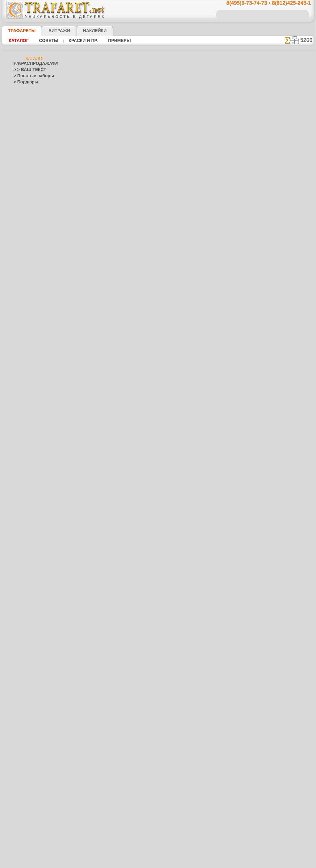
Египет (19, 391)
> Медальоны (25, 150)
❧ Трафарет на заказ (32, 793)
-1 (135, 230)
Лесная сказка (30, 348)
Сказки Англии (31, 305)
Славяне (21, 675)
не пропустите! (283, 377)
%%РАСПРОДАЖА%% (33, 64)
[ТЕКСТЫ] (27, 762)
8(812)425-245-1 (200, 305)
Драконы (22, 385)
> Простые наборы (30, 76)
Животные (23, 397)
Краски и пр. (77, 40)
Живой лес (27, 292)
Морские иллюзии (30, 490)
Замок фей (27, 342)
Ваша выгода (97, 151)
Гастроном (23, 255)
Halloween (27, 613)
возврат (171, 358)
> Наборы (22, 162)
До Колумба (24, 379)
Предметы (23, 632)
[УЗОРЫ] (26, 768)
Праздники (23, 607)
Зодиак (20, 416)
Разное (24, 132)
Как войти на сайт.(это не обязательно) (35, 827)
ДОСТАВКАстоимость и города (283, 272)
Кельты (20, 434)
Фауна (24, 95)
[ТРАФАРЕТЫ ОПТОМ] (33, 731)
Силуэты (21, 669)
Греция (20, 268)
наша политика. (189, 863)
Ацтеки (20, 212)
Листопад (22, 478)
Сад (17, 663)
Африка (20, 218)
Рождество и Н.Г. (33, 620)
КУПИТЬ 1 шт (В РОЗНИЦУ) (116, 164)
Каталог (18, 40)
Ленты (19, 471)
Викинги (21, 237)
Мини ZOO (27, 335)
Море (23, 113)
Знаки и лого (25, 410)
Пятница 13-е (25, 638)
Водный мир (25, 243)
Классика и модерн (35, 88)
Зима (18, 403)
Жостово (26, 527)
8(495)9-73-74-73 (126, 305)
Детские (25, 107)
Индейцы (26, 286)
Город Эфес (24, 261)
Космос (20, 453)
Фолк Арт (26, 564)
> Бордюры (23, 82)
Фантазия (22, 700)
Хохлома (26, 558)
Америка (21, 187)
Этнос (23, 125)
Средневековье (27, 681)
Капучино (22, 428)
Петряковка (28, 539)
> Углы (19, 144)
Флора (24, 101)
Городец (25, 521)
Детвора (25, 323)
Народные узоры (29, 502)
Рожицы (21, 651)
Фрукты (20, 718)
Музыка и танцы (28, 496)
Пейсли (20, 589)
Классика (22, 440)
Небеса (20, 583)
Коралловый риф (29, 447)
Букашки (21, 230)
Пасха (23, 626)
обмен (187, 358)
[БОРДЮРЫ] (29, 737)
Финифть (26, 552)
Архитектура (25, 206)
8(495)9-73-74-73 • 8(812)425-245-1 (262, 3)
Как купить (138, 151)
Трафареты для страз (32, 786)
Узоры (24, 119)
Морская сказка (32, 354)
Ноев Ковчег (29, 298)
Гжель (23, 515)
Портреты (22, 601)
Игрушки (26, 317)
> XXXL (20, 175)
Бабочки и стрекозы (31, 224)
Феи (17, 706)
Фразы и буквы (27, 712)
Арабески (22, 200)
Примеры (111, 40)
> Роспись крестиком (32, 169)
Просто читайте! (283, 327)
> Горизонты (24, 156)
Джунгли (21, 366)
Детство (21, 280)
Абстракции (24, 181)
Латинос (21, 465)
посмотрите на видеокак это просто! (283, 300)
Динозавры (24, 373)
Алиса (23, 329)
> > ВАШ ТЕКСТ (26, 70)
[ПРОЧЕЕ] (27, 780)
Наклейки (84, 31)
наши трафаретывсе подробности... (283, 353)
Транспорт (23, 688)
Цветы (19, 725)
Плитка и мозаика (30, 595)
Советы (46, 40)
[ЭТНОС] (26, 774)
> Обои (19, 138)
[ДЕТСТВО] (28, 743)
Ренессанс (23, 644)
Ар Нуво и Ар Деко (30, 193)
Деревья (21, 274)
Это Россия (28, 570)
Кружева (21, 459)
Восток (20, 249)
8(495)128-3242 (164, 305)
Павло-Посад (30, 533)
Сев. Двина (28, 546)
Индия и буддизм (29, 422)
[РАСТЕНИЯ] (29, 756)
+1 (181, 230)
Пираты (25, 311)
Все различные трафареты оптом (157, 243)
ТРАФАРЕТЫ (19, 31)
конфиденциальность (142, 358)
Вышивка (26, 508)
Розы (18, 657)
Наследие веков (28, 576)
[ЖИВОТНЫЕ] (30, 749)
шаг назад (158, 230)
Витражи (52, 31)
